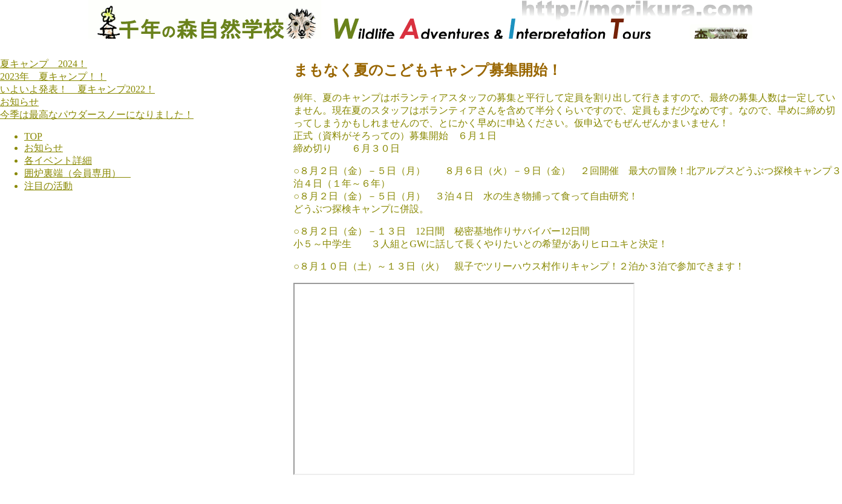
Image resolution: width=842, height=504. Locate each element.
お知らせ (19, 102)
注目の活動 (48, 186)
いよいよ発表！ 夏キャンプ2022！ (77, 89)
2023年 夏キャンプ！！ (53, 76)
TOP (33, 136)
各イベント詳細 (58, 160)
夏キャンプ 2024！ (44, 64)
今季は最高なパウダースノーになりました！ (97, 115)
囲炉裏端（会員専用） (77, 173)
